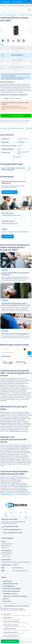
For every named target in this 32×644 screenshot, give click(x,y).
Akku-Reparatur (16, 431)
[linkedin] (6, 513)
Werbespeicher (17, 618)
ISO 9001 (11, 459)
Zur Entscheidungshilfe (8, 76)
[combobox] (29, 2)
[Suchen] (14, 10)
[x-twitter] (21, 513)
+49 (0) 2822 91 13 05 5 (11, 215)
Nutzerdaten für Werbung (17, 622)
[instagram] (16, 513)
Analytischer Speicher (17, 629)
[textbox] (28, 2)
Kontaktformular (9, 494)
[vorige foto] (2, 30)
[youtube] (26, 513)
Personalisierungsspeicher (17, 637)
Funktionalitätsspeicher (17, 633)
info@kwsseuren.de (9, 223)
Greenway (22, 15)
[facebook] (11, 513)
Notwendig (17, 615)
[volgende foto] (30, 30)
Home (2, 15)
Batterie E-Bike (11, 15)
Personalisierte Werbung (17, 626)
